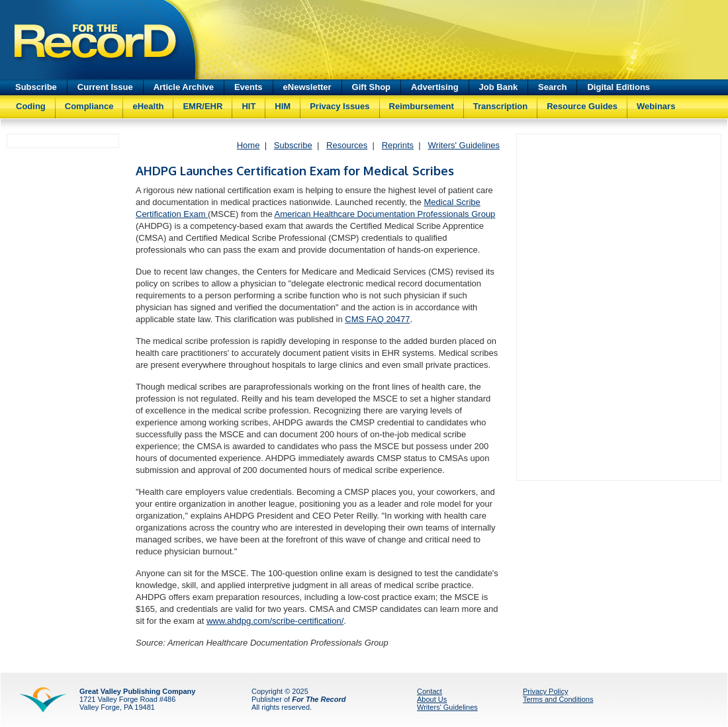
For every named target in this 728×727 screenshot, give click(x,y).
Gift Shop (372, 87)
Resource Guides (582, 106)
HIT (249, 106)
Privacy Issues (340, 106)
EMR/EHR (203, 106)
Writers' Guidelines (464, 145)
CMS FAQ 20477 (377, 319)
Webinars (656, 106)
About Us (432, 699)
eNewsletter (307, 87)
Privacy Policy (545, 691)
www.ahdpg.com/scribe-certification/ (275, 621)
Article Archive (184, 87)
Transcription (500, 106)
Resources (347, 145)
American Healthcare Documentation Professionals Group (385, 214)
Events (249, 87)
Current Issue (105, 87)
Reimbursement (422, 106)
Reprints (398, 145)
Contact (430, 691)
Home (249, 145)
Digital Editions (618, 87)
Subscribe (36, 87)
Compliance (89, 106)
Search (552, 87)
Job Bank (499, 87)
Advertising (435, 87)
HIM (283, 106)
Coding (31, 106)
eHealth (148, 106)
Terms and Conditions (558, 699)
